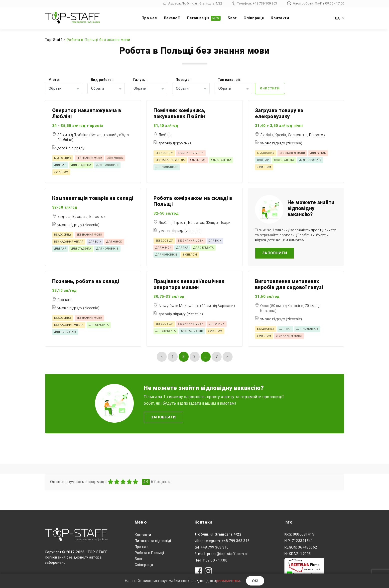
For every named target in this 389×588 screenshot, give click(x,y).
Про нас (149, 18)
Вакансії (172, 18)
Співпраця (254, 18)
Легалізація (204, 18)
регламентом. (229, 581)
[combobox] (64, 88)
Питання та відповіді (153, 541)
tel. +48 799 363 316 (212, 547)
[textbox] (64, 88)
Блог (232, 18)
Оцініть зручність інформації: (79, 482)
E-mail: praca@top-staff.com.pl (221, 554)
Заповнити (275, 253)
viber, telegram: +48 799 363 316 (222, 541)
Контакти (280, 18)
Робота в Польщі (149, 553)
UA (340, 18)
